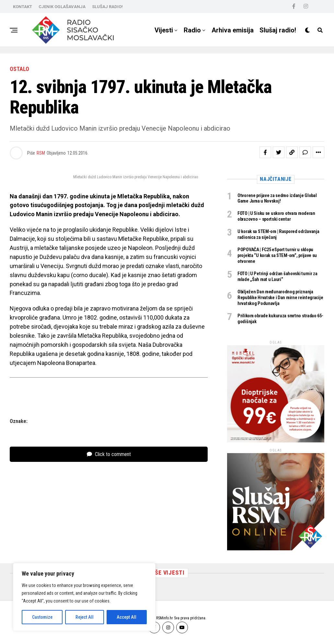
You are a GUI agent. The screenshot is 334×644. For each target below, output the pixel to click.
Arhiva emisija (233, 30)
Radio (192, 30)
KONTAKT (23, 7)
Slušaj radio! (278, 30)
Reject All (85, 617)
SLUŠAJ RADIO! (107, 7)
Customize (42, 617)
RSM (41, 153)
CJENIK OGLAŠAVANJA (62, 7)
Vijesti (164, 30)
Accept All (127, 617)
